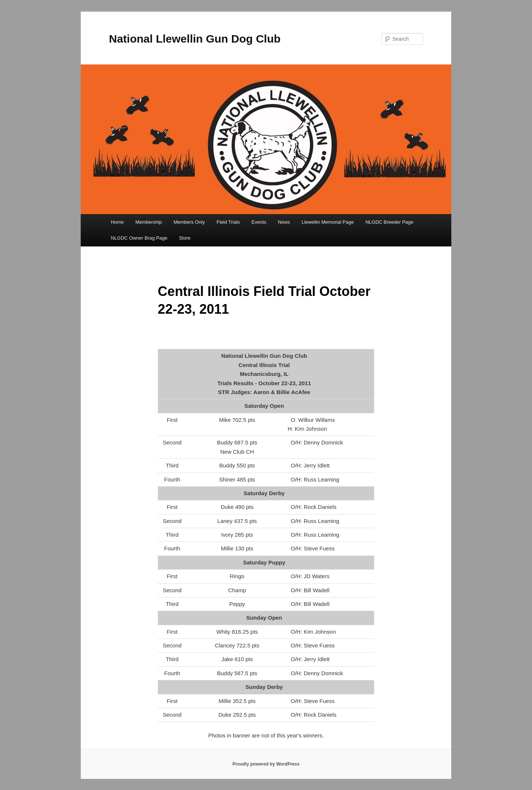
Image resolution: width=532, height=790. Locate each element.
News (284, 222)
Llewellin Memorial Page (328, 222)
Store (185, 238)
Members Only (189, 222)
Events (259, 222)
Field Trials (228, 222)
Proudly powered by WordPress (266, 764)
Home (117, 222)
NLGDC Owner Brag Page (139, 238)
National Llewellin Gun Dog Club (195, 39)
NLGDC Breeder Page (389, 222)
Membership (149, 222)
